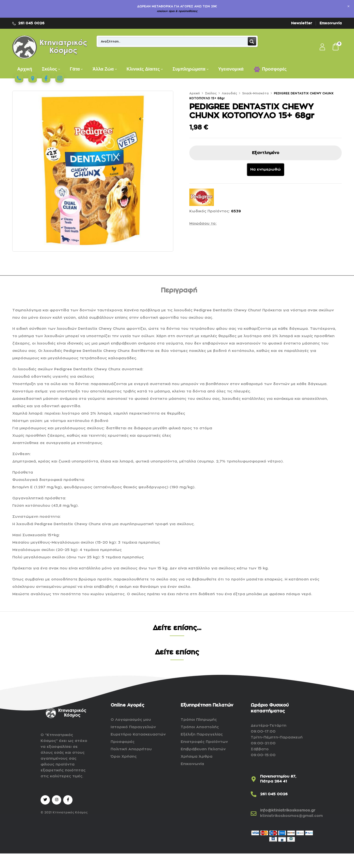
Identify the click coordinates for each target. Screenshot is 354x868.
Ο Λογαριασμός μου (131, 720)
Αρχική (195, 93)
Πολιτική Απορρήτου (131, 749)
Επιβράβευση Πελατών (203, 749)
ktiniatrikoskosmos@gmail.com (291, 816)
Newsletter (302, 23)
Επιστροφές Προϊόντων (204, 742)
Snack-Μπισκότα (255, 93)
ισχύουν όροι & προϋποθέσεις (177, 11)
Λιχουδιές (229, 93)
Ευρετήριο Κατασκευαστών (138, 734)
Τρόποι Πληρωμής (199, 720)
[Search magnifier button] (252, 41)
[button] (336, 47)
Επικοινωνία (331, 23)
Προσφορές (123, 742)
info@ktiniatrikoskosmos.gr (288, 810)
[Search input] (173, 41)
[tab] (179, 291)
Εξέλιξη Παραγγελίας (202, 734)
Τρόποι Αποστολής (200, 727)
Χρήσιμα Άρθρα (197, 757)
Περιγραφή (179, 290)
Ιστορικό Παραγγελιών (133, 727)
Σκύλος (211, 93)
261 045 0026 (31, 23)
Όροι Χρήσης (124, 757)
